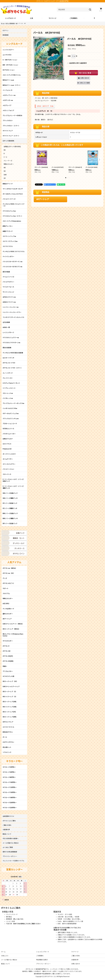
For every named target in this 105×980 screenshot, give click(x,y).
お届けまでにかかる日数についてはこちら (67, 928)
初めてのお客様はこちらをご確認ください (27, 924)
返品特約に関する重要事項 (77, 63)
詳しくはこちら (18, 919)
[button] (94, 18)
